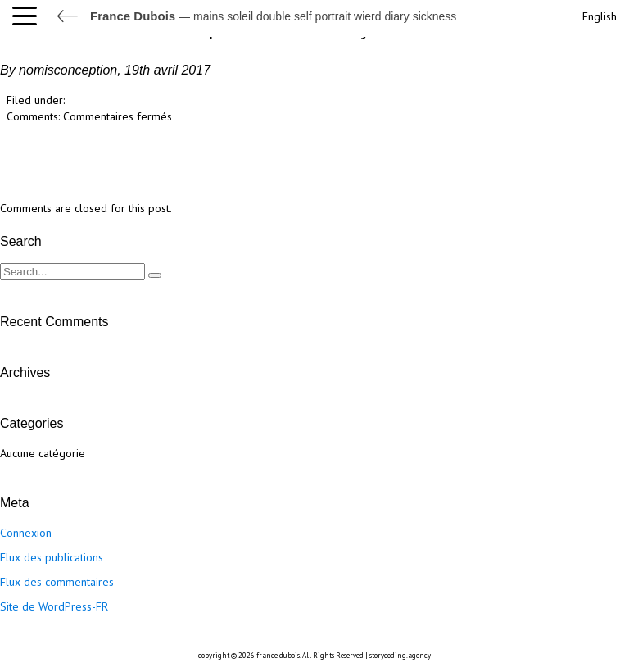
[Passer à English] (598, 14)
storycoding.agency (400, 655)
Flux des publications (52, 557)
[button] (29, 16)
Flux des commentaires (57, 582)
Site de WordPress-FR (54, 606)
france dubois (278, 655)
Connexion (26, 533)
